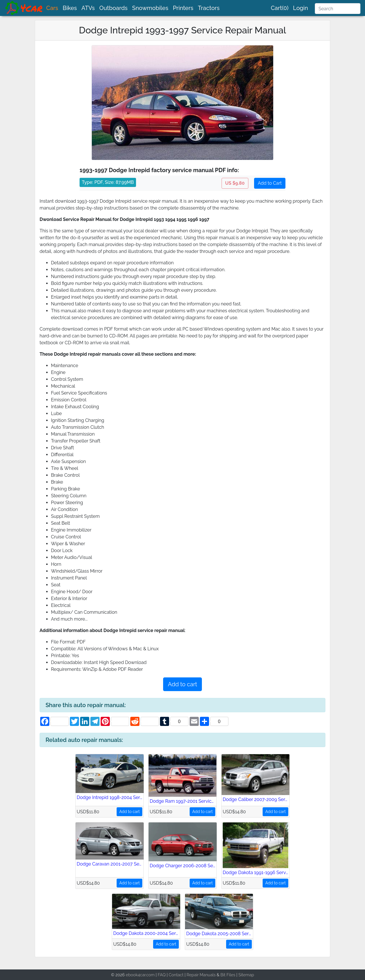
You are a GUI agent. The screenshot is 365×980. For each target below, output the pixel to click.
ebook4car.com (140, 975)
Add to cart (182, 684)
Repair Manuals (201, 975)
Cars (52, 8)
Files (231, 975)
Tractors (209, 8)
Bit (223, 975)
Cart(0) (280, 8)
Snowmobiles (150, 8)
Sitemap (246, 975)
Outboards (113, 8)
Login (301, 8)
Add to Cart (270, 183)
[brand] (24, 8)
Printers (183, 8)
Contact (176, 975)
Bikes (70, 8)
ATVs (88, 8)
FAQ (162, 975)
